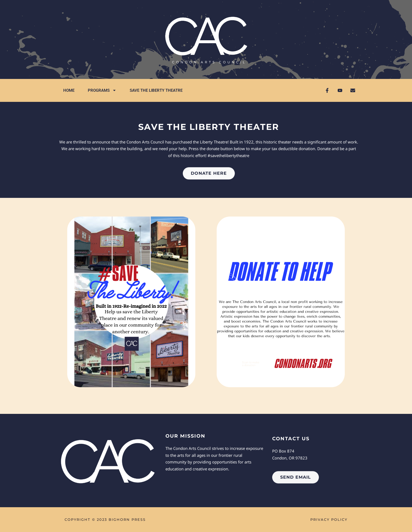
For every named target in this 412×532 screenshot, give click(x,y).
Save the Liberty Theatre (156, 90)
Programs (102, 90)
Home (69, 90)
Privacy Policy (329, 519)
